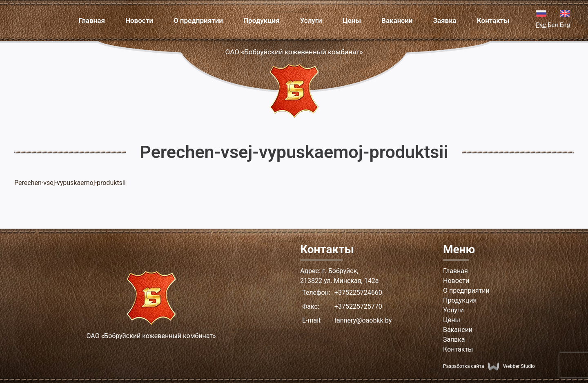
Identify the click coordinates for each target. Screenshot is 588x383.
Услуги (311, 20)
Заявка (445, 20)
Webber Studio (511, 366)
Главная (92, 20)
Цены (352, 20)
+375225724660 (358, 293)
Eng (565, 25)
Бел (553, 25)
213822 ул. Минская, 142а (339, 281)
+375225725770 (358, 306)
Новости (139, 20)
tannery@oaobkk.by (363, 320)
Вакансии (397, 20)
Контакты (493, 20)
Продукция (262, 20)
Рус (541, 25)
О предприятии (198, 20)
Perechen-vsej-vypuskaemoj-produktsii (70, 183)
